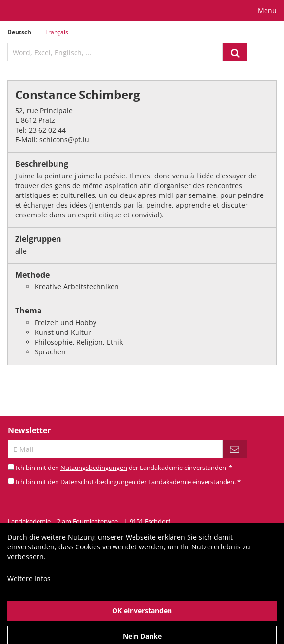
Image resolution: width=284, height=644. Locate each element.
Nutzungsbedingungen (94, 468)
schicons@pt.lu (64, 140)
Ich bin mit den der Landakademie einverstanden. (124, 468)
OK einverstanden (142, 618)
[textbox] (115, 52)
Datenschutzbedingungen (98, 482)
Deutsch (19, 32)
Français (57, 32)
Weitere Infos (29, 586)
